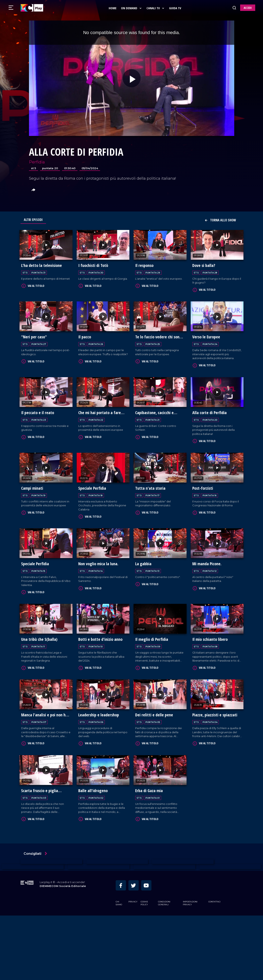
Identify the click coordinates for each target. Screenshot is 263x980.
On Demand (132, 8)
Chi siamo (119, 967)
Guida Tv (176, 8)
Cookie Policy (144, 967)
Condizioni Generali (164, 967)
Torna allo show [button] (220, 220)
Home (113, 8)
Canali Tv (156, 8)
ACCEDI (248, 8)
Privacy (133, 966)
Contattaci (214, 966)
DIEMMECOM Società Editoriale (63, 950)
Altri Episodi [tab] (33, 220)
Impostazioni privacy (190, 967)
